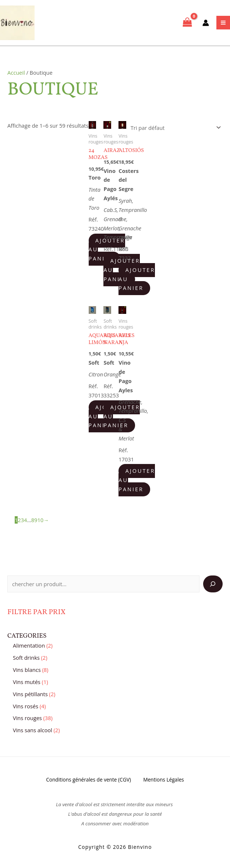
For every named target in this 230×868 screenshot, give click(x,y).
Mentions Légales (165, 782)
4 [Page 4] (25, 522)
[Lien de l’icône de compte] (206, 24)
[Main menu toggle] (223, 24)
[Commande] (174, 130)
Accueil (16, 75)
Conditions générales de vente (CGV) (87, 782)
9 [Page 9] (36, 522)
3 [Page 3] (22, 522)
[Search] (213, 586)
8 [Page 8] (33, 522)
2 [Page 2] (19, 522)
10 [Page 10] (40, 522)
